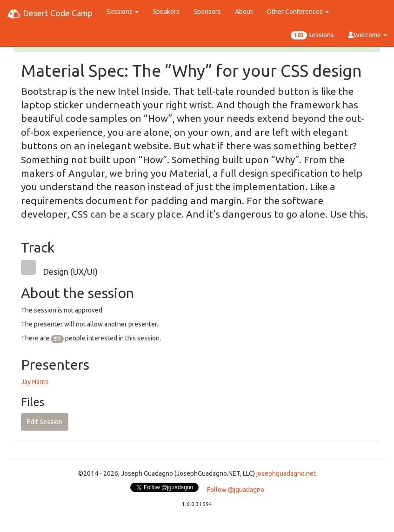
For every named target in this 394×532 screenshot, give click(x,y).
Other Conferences (298, 12)
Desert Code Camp (50, 14)
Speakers (166, 12)
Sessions (123, 12)
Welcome (367, 35)
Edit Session (45, 422)
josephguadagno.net (286, 473)
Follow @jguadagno (236, 490)
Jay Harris (35, 382)
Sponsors (207, 12)
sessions (312, 35)
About (244, 12)
